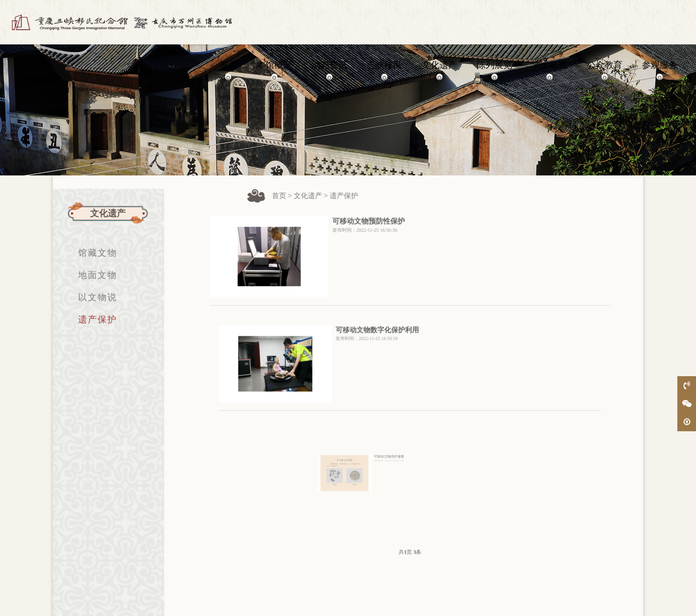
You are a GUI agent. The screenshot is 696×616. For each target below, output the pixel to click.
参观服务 (660, 69)
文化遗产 (439, 69)
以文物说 (90, 297)
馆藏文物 (90, 253)
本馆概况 (274, 69)
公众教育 (605, 69)
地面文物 (90, 275)
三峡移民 (384, 69)
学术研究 (550, 69)
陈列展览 (494, 69)
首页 (228, 69)
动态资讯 (329, 69)
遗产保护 (90, 319)
